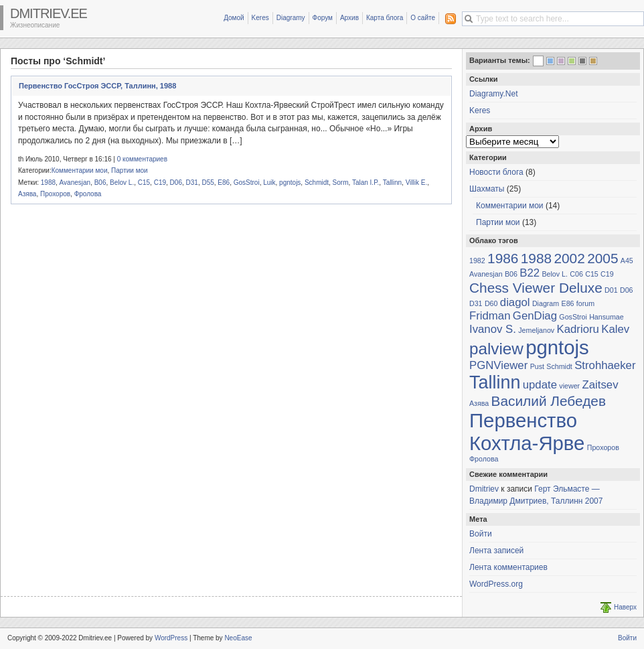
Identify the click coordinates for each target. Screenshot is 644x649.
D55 (208, 183)
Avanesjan (75, 183)
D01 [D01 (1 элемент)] (611, 290)
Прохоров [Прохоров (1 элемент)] (603, 447)
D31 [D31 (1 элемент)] (476, 303)
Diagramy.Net (493, 94)
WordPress (171, 638)
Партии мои (130, 170)
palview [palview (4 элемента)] (496, 349)
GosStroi (247, 183)
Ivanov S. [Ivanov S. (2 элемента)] (493, 329)
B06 (100, 183)
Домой (234, 18)
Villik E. (417, 183)
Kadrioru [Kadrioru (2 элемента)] (578, 329)
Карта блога (385, 18)
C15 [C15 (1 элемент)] (592, 274)
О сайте (423, 18)
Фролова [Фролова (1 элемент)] (484, 459)
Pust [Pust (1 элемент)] (537, 366)
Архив (349, 18)
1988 (48, 183)
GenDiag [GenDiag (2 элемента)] (535, 316)
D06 (176, 183)
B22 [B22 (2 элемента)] (530, 273)
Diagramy (291, 18)
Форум (323, 18)
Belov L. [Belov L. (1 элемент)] (555, 274)
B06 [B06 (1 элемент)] (511, 274)
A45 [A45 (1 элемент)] (627, 261)
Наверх (625, 607)
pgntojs (290, 183)
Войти (481, 534)
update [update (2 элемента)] (540, 385)
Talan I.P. (366, 183)
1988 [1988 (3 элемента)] (536, 258)
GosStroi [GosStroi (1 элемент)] (573, 317)
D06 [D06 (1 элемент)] (627, 290)
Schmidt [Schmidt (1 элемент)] (559, 366)
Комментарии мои (80, 170)
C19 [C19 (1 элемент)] (607, 274)
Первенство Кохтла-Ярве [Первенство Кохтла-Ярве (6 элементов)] (527, 432)
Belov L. (122, 183)
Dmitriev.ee (49, 13)
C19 (160, 183)
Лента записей (496, 551)
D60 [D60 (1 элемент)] (491, 303)
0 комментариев (142, 159)
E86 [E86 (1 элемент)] (568, 303)
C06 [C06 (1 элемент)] (576, 274)
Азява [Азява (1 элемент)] (479, 403)
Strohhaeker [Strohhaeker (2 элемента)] (605, 365)
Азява (27, 194)
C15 (144, 183)
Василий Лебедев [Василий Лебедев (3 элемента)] (549, 401)
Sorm (341, 183)
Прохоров (55, 194)
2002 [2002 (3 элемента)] (569, 258)
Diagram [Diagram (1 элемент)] (546, 303)
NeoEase (238, 638)
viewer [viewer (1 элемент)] (569, 386)
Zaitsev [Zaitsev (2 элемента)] (600, 385)
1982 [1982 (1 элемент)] (477, 261)
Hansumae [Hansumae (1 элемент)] (607, 317)
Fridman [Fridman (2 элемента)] (490, 316)
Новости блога (496, 172)
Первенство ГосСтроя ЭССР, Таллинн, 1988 (97, 86)
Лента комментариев (508, 567)
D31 (192, 183)
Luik (269, 183)
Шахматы (487, 189)
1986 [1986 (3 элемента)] (503, 258)
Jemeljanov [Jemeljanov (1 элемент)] (536, 330)
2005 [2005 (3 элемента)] (602, 258)
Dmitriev (484, 489)
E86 (224, 183)
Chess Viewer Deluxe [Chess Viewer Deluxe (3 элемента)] (536, 288)
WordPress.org (496, 584)
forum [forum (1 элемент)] (585, 303)
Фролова (88, 194)
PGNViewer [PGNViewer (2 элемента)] (498, 365)
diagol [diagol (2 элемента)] (515, 302)
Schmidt (317, 183)
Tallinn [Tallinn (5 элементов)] (495, 382)
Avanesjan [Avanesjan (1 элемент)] (486, 274)
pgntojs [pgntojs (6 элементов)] (557, 347)
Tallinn (392, 183)
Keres (260, 18)
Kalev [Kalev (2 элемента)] (615, 329)
